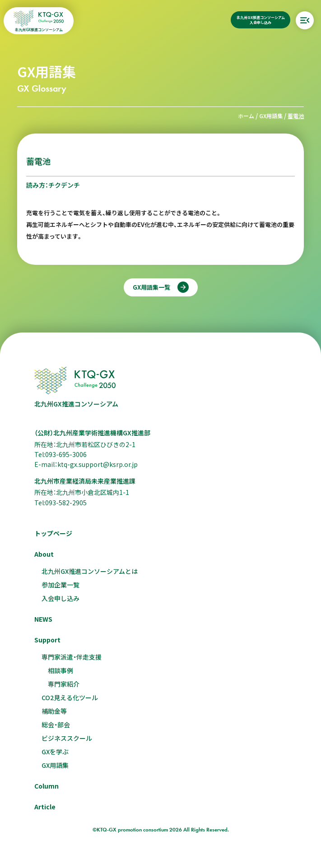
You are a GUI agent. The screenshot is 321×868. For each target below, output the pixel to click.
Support (47, 640)
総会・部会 (56, 725)
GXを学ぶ (55, 752)
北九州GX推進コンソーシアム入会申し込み (261, 20)
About (44, 554)
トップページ (53, 533)
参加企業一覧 (60, 585)
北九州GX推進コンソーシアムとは (90, 571)
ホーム (246, 116)
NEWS (43, 619)
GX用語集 (271, 116)
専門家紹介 (64, 684)
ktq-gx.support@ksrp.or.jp (98, 464)
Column (47, 786)
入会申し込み (60, 598)
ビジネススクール (67, 738)
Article (45, 807)
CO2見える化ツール (70, 697)
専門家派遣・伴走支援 (72, 657)
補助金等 (54, 711)
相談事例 (60, 670)
